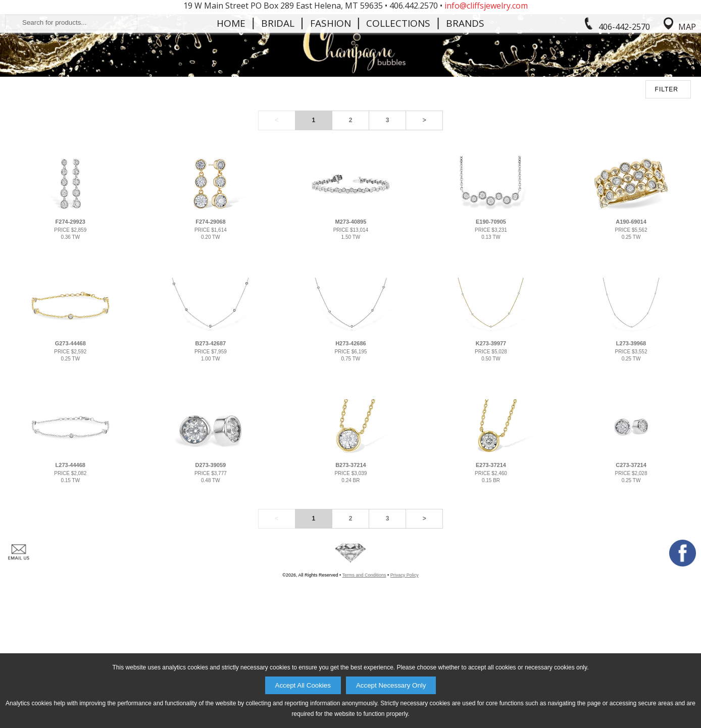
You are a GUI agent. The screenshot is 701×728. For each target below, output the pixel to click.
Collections (398, 103)
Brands (465, 103)
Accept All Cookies (303, 685)
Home (231, 103)
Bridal (278, 103)
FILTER (667, 202)
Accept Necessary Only (391, 685)
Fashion (331, 103)
